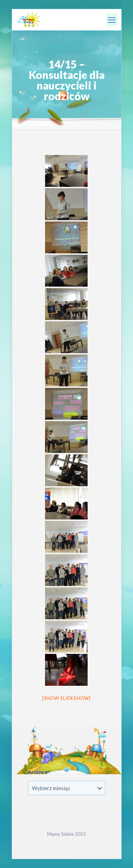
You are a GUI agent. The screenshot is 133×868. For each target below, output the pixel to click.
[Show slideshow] (66, 698)
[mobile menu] (112, 20)
